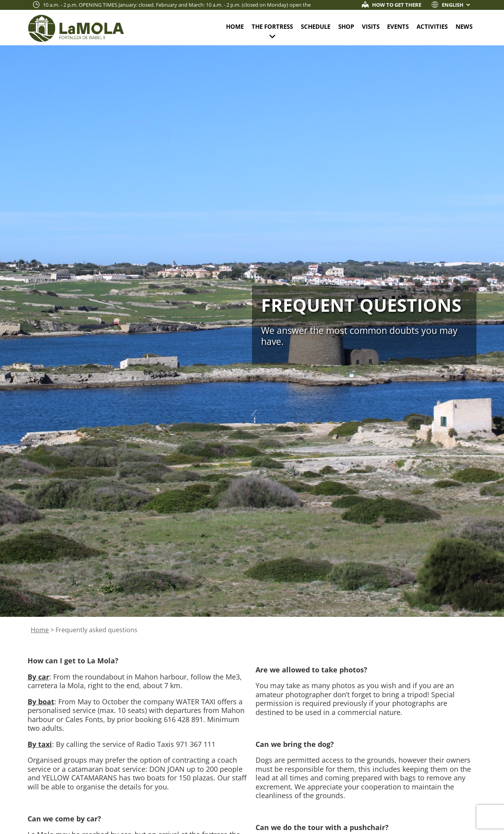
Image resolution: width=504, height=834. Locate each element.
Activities (432, 26)
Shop (346, 26)
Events (398, 26)
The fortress (272, 26)
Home (235, 26)
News (464, 26)
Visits (371, 26)
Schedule (316, 26)
